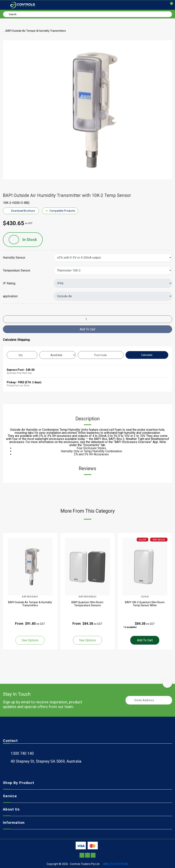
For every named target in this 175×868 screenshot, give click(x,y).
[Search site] (6, 14)
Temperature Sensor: (17, 271)
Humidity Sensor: (14, 258)
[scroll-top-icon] (167, 683)
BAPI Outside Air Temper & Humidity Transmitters (30, 604)
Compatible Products (60, 211)
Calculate (147, 355)
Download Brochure (21, 211)
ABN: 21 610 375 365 (116, 864)
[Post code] (101, 355)
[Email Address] (149, 700)
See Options (30, 640)
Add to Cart (87, 329)
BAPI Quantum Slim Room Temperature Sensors (87, 604)
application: (10, 296)
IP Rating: (9, 283)
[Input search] (87, 14)
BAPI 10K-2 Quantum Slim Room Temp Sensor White (145, 604)
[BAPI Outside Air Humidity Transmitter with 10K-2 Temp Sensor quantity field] (87, 319)
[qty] (22, 355)
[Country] (58, 355)
